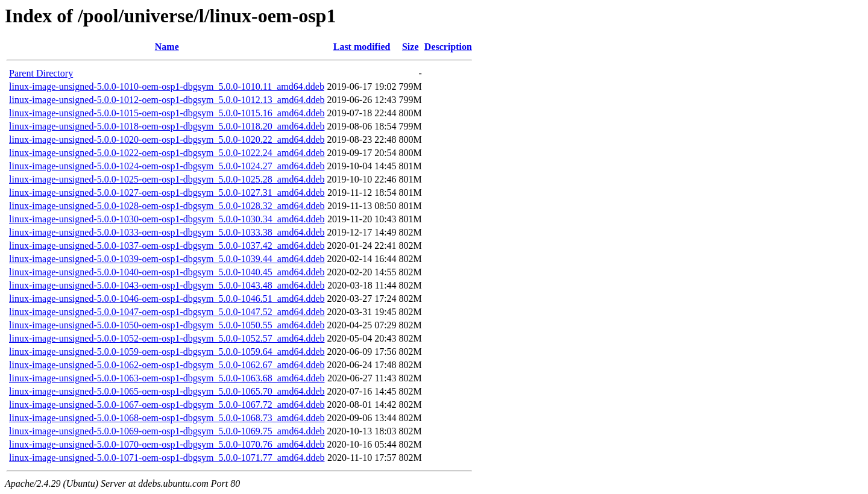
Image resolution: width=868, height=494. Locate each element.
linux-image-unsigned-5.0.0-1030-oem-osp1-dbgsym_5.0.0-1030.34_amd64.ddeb (167, 219)
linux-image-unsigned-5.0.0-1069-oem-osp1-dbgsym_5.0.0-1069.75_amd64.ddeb (167, 431)
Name (167, 47)
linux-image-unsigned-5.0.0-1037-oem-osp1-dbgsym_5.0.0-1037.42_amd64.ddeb (167, 245)
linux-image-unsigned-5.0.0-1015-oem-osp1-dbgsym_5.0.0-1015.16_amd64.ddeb (167, 113)
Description (448, 47)
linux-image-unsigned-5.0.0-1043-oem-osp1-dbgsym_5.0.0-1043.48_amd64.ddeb (167, 285)
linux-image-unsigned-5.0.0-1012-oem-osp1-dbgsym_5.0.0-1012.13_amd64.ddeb (167, 100)
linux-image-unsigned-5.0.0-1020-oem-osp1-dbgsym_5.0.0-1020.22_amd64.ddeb (167, 139)
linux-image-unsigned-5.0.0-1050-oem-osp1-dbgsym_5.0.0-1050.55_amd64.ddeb (167, 325)
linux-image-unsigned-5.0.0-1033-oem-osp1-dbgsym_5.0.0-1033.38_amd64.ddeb (167, 232)
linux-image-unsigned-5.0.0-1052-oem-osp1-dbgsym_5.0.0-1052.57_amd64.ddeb (167, 338)
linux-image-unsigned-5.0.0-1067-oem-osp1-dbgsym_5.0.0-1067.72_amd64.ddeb (167, 405)
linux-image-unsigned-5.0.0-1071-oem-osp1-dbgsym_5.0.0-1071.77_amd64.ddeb (167, 458)
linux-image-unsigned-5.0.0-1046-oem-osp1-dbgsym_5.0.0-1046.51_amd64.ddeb (167, 299)
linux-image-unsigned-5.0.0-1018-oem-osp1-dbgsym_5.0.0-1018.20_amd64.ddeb (167, 126)
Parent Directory (41, 73)
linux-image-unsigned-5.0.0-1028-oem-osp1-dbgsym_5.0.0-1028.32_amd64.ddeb (167, 206)
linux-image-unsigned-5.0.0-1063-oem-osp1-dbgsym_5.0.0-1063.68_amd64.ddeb (167, 378)
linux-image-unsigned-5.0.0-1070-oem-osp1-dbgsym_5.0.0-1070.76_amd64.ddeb (167, 444)
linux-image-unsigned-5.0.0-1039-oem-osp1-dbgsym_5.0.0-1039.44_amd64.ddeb (167, 259)
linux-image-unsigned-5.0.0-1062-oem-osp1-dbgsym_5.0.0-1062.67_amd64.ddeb (167, 365)
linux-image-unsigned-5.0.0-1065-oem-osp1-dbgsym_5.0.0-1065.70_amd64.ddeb (167, 391)
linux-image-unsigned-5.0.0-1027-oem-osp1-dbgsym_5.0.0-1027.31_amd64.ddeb (167, 192)
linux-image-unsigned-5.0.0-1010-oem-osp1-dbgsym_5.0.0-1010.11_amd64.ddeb (167, 86)
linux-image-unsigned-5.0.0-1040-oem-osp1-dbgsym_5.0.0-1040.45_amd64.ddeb (167, 272)
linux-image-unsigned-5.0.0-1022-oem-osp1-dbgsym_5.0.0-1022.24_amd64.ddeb (167, 153)
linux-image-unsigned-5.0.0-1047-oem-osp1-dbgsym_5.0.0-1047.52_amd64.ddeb (167, 312)
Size (410, 47)
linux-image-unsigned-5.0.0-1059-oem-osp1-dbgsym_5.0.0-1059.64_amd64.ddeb (167, 352)
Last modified (362, 47)
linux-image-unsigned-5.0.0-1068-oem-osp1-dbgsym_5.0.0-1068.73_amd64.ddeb (167, 418)
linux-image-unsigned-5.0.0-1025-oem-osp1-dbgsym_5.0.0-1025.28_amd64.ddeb (167, 179)
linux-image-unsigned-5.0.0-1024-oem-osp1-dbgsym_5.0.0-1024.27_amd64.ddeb (167, 166)
